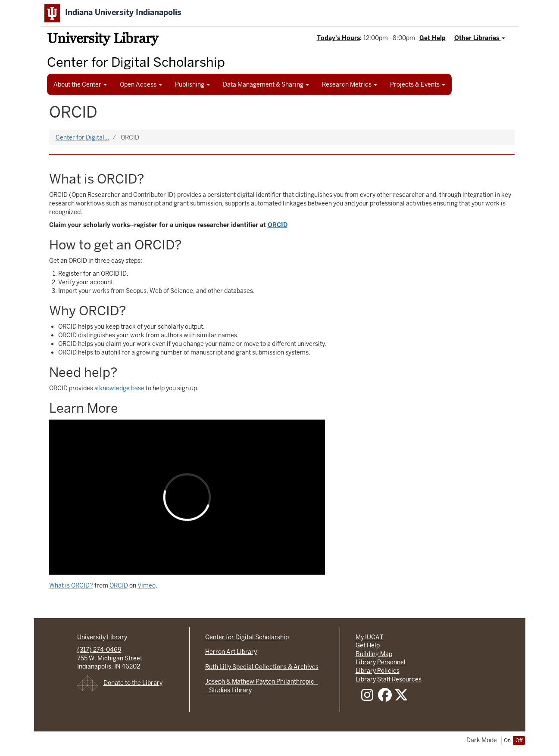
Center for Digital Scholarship (247, 637)
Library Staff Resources (389, 679)
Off (519, 740)
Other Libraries (480, 38)
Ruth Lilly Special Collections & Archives (262, 667)
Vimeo (147, 585)
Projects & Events (418, 84)
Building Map (374, 654)
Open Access (141, 84)
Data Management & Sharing (266, 84)
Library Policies (378, 671)
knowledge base (122, 388)
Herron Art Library (231, 652)
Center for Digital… (82, 137)
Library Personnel (381, 662)
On (507, 740)
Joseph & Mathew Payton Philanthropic (262, 681)
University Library (103, 40)
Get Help (433, 38)
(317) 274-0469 (99, 650)
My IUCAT (370, 637)
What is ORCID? (71, 585)
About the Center (80, 84)
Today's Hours (338, 38)
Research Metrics (350, 84)
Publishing (192, 84)
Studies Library (228, 690)
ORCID (119, 585)
